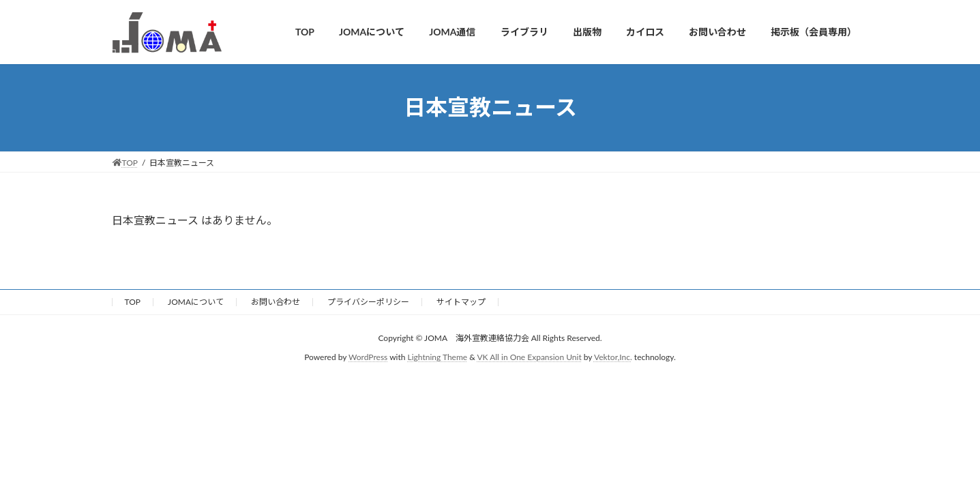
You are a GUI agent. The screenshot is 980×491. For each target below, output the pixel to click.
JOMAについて (196, 302)
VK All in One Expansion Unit (529, 357)
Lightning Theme (438, 357)
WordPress (368, 357)
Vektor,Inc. (613, 357)
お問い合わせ (276, 302)
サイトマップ (461, 302)
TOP (133, 302)
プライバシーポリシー (368, 302)
